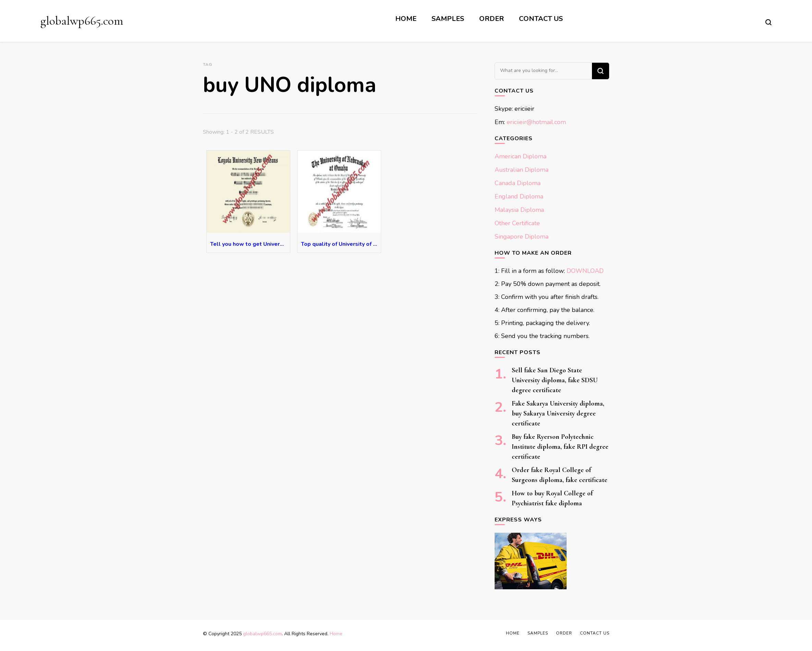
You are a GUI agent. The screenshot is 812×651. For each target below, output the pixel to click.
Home (406, 19)
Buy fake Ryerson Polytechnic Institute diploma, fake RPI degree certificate (560, 447)
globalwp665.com (82, 21)
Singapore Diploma (522, 237)
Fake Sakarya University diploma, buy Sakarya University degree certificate (558, 413)
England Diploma (519, 196)
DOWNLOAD (585, 271)
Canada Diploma (518, 183)
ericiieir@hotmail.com (536, 122)
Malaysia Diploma (519, 210)
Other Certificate (517, 223)
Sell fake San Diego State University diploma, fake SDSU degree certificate (555, 380)
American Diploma (520, 156)
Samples (448, 19)
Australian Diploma (522, 170)
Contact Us (541, 19)
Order (492, 19)
